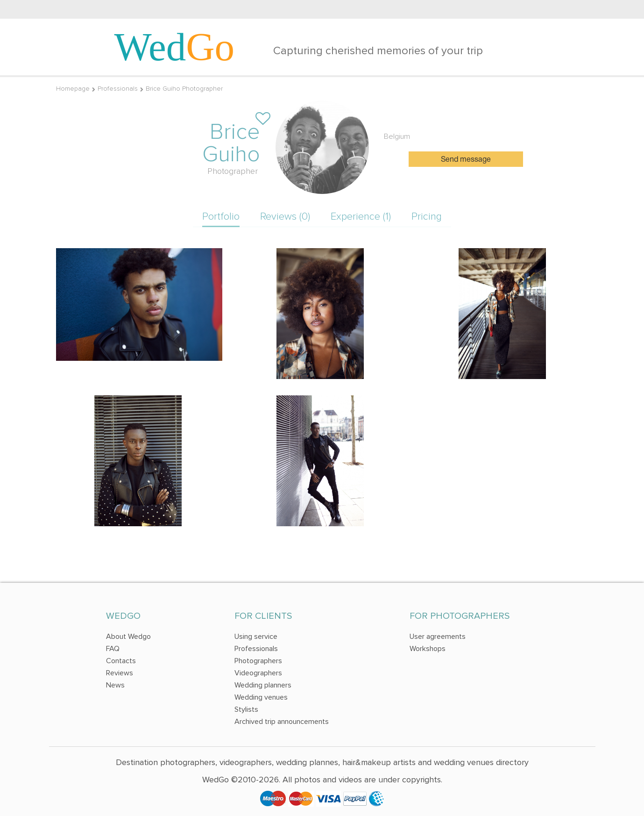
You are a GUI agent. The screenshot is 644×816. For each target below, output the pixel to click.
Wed (175, 47)
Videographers (258, 673)
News (115, 685)
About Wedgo (128, 637)
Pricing (427, 217)
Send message (466, 160)
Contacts (121, 661)
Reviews (120, 673)
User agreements (438, 637)
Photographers (258, 661)
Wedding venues (261, 697)
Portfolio (221, 217)
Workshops (428, 649)
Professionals (118, 89)
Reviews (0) (285, 217)
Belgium (397, 136)
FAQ (113, 649)
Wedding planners (263, 685)
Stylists (246, 709)
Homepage (73, 89)
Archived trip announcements (282, 722)
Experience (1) (361, 217)
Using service (256, 637)
